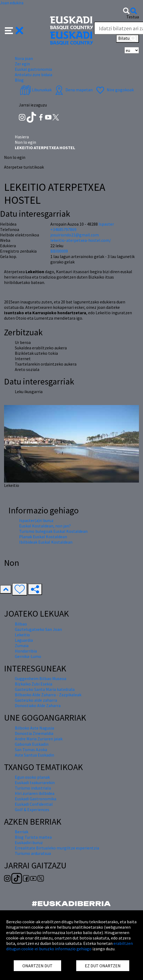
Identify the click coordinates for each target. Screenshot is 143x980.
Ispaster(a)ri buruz (36, 520)
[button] (14, 30)
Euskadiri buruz (29, 842)
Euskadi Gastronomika (36, 799)
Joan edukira (12, 3)
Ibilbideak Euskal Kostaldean (46, 542)
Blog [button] (19, 80)
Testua (133, 17)
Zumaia (22, 645)
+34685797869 (63, 229)
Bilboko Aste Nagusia (34, 728)
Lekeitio (22, 635)
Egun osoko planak (32, 777)
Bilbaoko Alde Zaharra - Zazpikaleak (48, 695)
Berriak (22, 832)
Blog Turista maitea (33, 837)
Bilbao (21, 624)
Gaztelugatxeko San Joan (38, 629)
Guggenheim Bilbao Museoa (41, 678)
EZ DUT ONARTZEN (103, 966)
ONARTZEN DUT (37, 966)
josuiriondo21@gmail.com (75, 235)
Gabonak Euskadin (32, 744)
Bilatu (128, 39)
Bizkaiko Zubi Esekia (34, 684)
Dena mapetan (73, 90)
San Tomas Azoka (31, 750)
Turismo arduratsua (33, 853)
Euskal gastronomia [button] (33, 69)
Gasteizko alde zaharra (36, 700)
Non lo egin (25, 142)
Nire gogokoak (114, 90)
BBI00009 (59, 251)
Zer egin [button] (22, 64)
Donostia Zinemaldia (34, 733)
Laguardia (24, 640)
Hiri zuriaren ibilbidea (35, 793)
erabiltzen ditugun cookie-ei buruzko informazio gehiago (69, 946)
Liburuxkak (36, 90)
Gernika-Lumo (28, 656)
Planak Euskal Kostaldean (43, 537)
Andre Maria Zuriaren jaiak (39, 739)
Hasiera (22, 137)
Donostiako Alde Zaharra (38, 705)
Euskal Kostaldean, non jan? (45, 526)
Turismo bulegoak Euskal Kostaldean (53, 531)
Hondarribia (26, 651)
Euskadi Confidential (34, 804)
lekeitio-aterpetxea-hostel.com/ (81, 240)
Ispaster (106, 224)
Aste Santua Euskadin (34, 755)
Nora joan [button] (24, 58)
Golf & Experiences (32, 810)
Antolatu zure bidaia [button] (34, 75)
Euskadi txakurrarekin (35, 782)
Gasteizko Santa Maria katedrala (45, 689)
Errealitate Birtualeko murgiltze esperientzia (57, 848)
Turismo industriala (33, 788)
